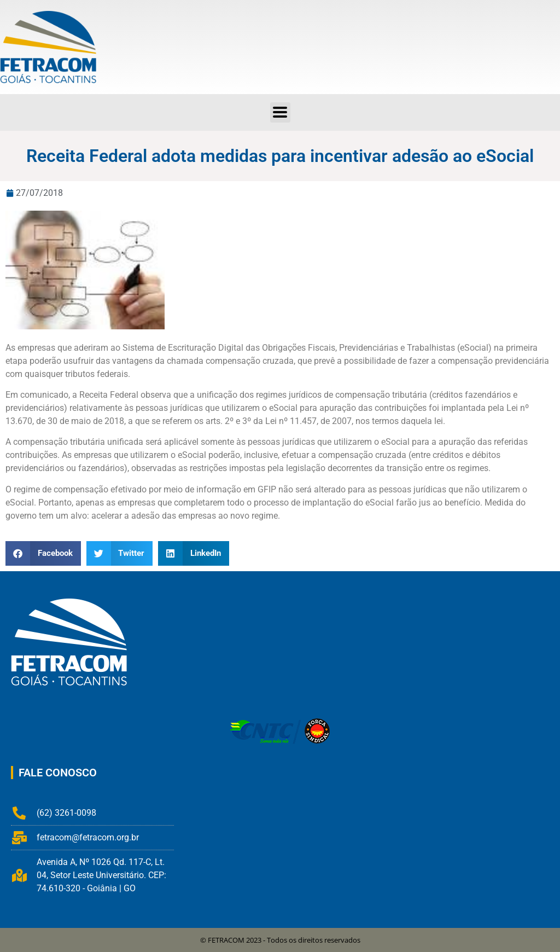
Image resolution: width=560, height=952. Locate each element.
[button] (43, 553)
